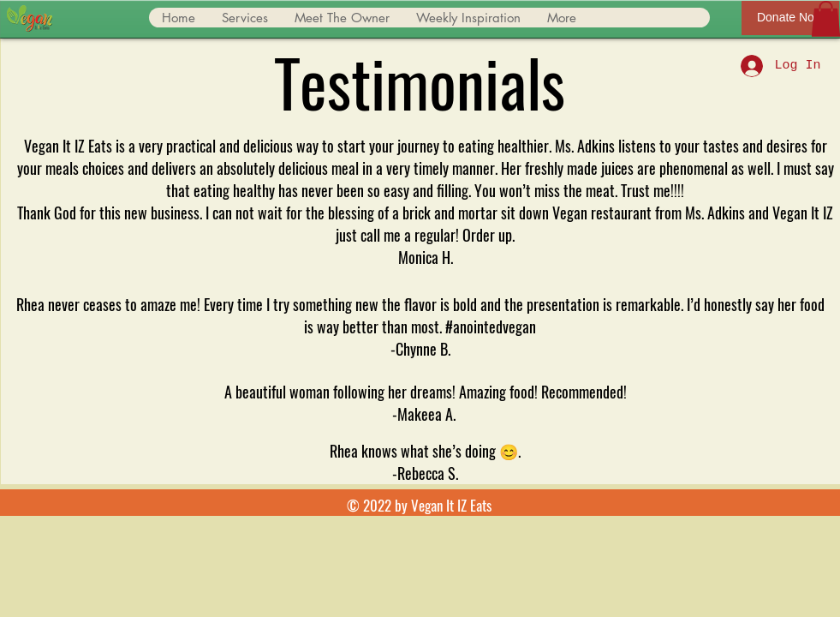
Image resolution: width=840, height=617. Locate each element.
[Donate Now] (790, 18)
